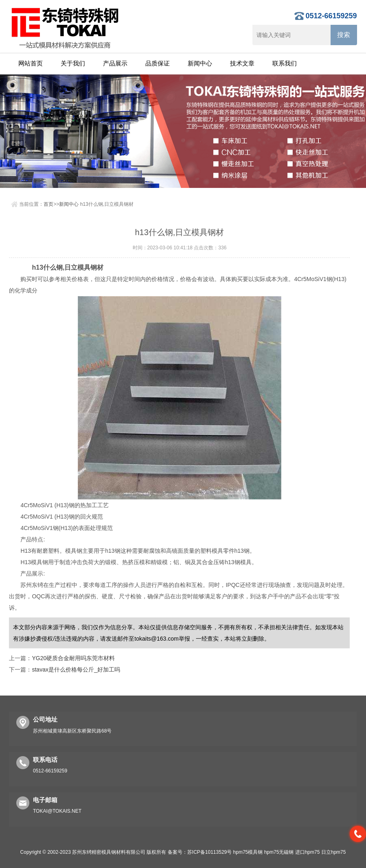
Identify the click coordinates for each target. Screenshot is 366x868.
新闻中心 (200, 63)
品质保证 (158, 63)
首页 (48, 204)
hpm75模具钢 (248, 852)
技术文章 (242, 63)
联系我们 (285, 63)
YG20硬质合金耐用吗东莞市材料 (73, 658)
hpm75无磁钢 (279, 852)
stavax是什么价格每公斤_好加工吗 (76, 670)
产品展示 (115, 63)
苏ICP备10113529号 (209, 852)
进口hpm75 (308, 852)
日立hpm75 (334, 852)
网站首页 (31, 63)
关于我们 (73, 63)
